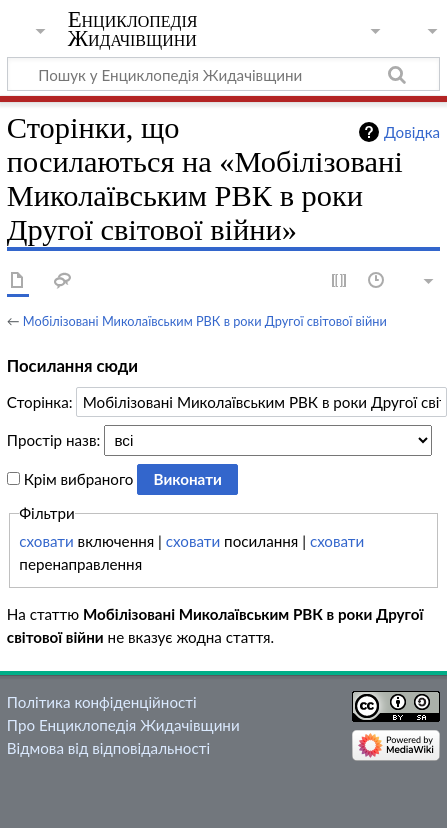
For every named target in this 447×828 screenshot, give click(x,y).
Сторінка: (40, 402)
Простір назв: (53, 440)
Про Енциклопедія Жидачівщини (123, 725)
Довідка (412, 132)
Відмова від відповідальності (108, 748)
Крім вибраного (79, 479)
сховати (46, 541)
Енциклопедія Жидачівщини (133, 29)
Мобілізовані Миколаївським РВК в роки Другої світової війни (205, 321)
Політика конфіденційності (102, 702)
